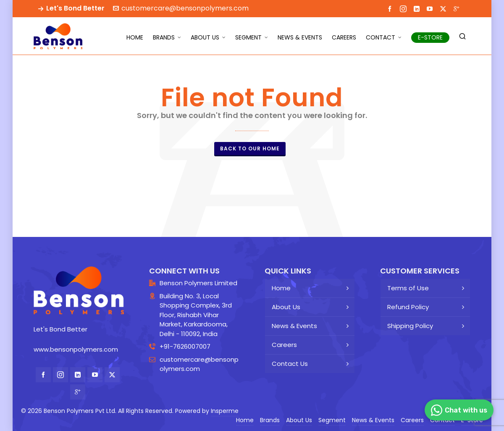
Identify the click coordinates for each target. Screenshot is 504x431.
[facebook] (391, 8)
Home (281, 288)
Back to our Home (250, 148)
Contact (442, 420)
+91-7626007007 (185, 346)
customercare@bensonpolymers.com (181, 8)
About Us (286, 307)
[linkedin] (418, 8)
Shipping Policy (410, 326)
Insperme (225, 411)
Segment (332, 420)
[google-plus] (458, 8)
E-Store (472, 420)
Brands (270, 420)
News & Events (294, 326)
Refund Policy (408, 307)
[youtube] (431, 8)
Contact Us (290, 364)
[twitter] (444, 9)
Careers (284, 345)
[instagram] (404, 9)
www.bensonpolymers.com (76, 349)
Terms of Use (408, 288)
